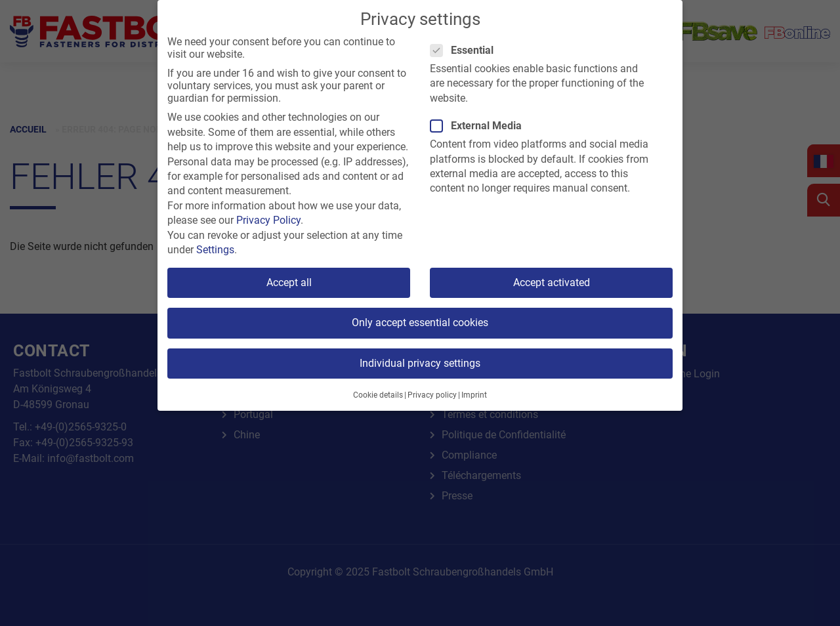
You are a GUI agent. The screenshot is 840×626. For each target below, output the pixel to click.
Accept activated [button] (552, 282)
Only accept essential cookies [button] (420, 323)
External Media (480, 126)
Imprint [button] (474, 395)
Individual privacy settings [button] (420, 363)
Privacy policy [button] (432, 395)
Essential (466, 50)
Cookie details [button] (378, 395)
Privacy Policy (268, 220)
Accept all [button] (289, 282)
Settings (215, 250)
